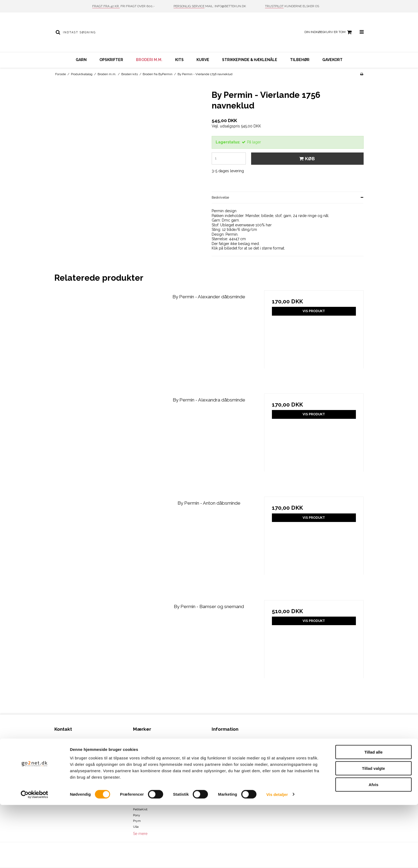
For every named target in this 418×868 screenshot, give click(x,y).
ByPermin (140, 752)
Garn (81, 60)
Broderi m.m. (149, 60)
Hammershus (143, 786)
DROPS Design (144, 781)
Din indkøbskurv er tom (329, 32)
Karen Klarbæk (144, 792)
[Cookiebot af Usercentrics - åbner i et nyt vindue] (35, 858)
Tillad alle (373, 815)
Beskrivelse (220, 197)
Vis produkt (314, 311)
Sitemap (60, 792)
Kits (179, 60)
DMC (137, 769)
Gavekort (332, 60)
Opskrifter (111, 60)
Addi (136, 740)
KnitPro (138, 798)
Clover (138, 763)
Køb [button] (306, 159)
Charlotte (140, 758)
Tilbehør (300, 60)
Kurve (203, 60)
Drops (137, 775)
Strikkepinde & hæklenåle (250, 60)
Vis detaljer (277, 857)
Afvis (374, 848)
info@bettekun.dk (78, 781)
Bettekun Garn (144, 746)
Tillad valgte (373, 831)
